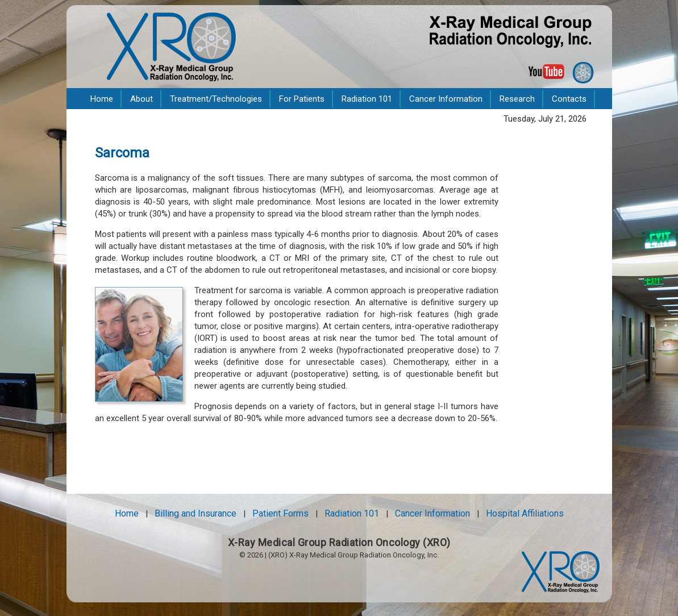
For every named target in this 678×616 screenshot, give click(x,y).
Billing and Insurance (196, 513)
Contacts (569, 99)
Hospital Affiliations (525, 513)
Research (517, 99)
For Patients (302, 99)
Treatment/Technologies (216, 99)
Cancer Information (446, 99)
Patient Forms (280, 513)
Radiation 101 (367, 99)
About (142, 99)
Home (102, 99)
